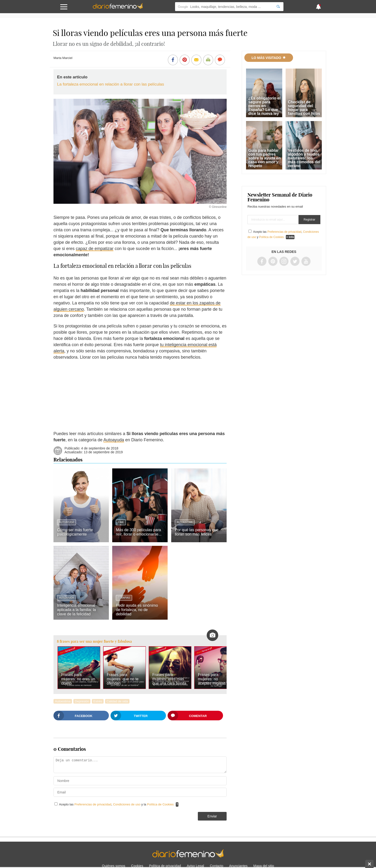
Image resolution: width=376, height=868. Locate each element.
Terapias (124, 598)
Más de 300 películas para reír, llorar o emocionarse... (139, 532)
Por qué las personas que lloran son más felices (197, 532)
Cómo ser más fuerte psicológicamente (75, 532)
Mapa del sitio (264, 866)
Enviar (212, 816)
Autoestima (185, 522)
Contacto (217, 866)
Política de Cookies (160, 804)
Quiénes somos (114, 866)
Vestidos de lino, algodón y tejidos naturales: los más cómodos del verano (304, 158)
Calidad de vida (117, 701)
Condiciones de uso (127, 804)
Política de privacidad (165, 866)
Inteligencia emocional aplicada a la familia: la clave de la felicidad (76, 610)
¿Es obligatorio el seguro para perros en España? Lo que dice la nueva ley (264, 106)
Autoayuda (114, 440)
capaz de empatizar (95, 249)
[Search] (278, 7)
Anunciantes (238, 866)
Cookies (137, 866)
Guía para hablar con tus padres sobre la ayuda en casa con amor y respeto (265, 158)
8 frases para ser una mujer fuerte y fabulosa (94, 641)
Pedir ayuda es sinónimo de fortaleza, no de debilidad (137, 610)
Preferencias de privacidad (93, 804)
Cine (121, 522)
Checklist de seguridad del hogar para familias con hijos (304, 108)
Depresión (82, 701)
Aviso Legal (195, 866)
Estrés (98, 701)
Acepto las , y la (117, 804)
